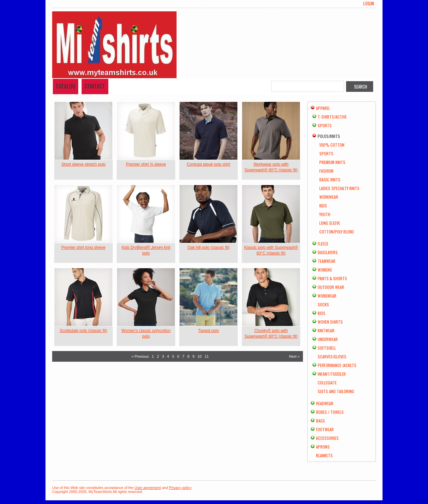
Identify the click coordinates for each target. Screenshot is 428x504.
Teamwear (327, 261)
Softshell (327, 348)
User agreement (148, 488)
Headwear (325, 403)
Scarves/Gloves (332, 357)
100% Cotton (332, 145)
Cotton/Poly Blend (337, 232)
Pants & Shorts (332, 278)
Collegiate (327, 383)
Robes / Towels (330, 412)
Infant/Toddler (332, 374)
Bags (320, 421)
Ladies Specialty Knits (339, 188)
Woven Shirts (330, 322)
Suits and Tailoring (336, 391)
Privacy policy (180, 488)
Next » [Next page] (294, 356)
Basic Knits (330, 180)
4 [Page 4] (168, 356)
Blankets (324, 455)
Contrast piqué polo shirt (208, 164)
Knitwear (326, 330)
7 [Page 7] (183, 356)
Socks (323, 304)
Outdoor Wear (331, 287)
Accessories (327, 438)
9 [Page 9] (194, 356)
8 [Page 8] (188, 356)
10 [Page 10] (200, 356)
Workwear (329, 197)
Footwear (325, 429)
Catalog (66, 86)
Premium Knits (332, 162)
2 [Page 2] (158, 356)
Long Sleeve (330, 223)
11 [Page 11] (207, 356)
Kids (323, 206)
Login (368, 3)
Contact (95, 86)
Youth (325, 214)
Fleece (323, 244)
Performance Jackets (337, 365)
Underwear (328, 339)
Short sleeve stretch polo (83, 164)
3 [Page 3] (163, 356)
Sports (325, 125)
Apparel (323, 108)
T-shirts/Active (332, 117)
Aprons (323, 447)
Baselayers (328, 252)
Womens (325, 270)
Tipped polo (208, 331)
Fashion (326, 171)
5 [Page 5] (173, 356)
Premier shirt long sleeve (83, 247)
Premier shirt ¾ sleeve (146, 164)
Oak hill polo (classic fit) (208, 247)
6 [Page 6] (178, 356)
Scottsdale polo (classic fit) (83, 331)
